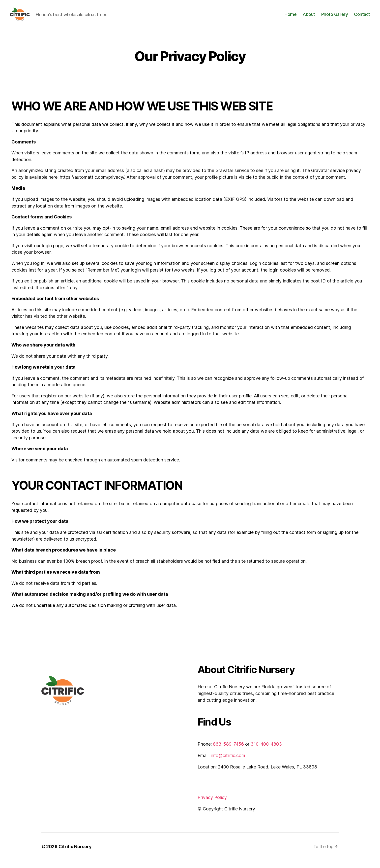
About (309, 18)
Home (291, 18)
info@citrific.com (228, 763)
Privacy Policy (212, 805)
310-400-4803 (266, 751)
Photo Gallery (335, 18)
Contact (362, 18)
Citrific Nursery (75, 854)
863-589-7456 (228, 751)
